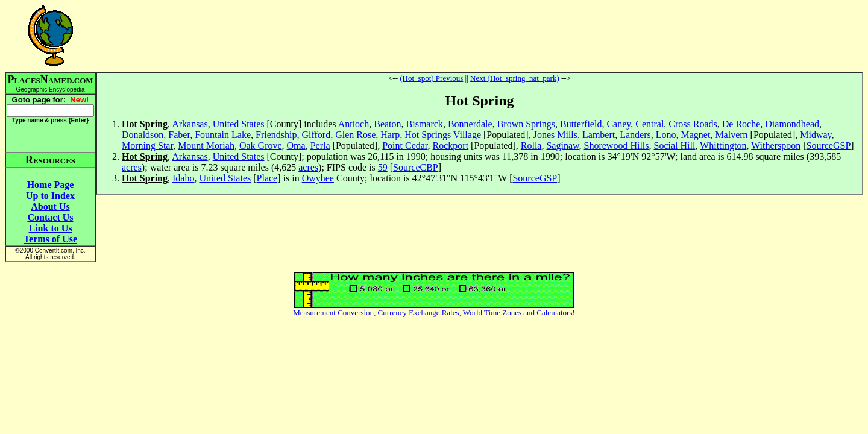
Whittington (723, 146)
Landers (635, 135)
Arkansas (190, 124)
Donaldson (143, 135)
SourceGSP (829, 146)
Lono (666, 135)
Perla (320, 146)
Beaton (387, 124)
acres (132, 167)
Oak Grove (261, 146)
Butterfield (581, 124)
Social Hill (675, 146)
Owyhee (318, 178)
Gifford (316, 135)
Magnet (696, 135)
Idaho (183, 178)
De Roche (741, 124)
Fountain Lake (223, 135)
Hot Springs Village (443, 135)
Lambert (599, 135)
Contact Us (51, 217)
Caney (618, 124)
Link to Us (50, 228)
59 (383, 167)
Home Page (51, 185)
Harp (390, 135)
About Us (50, 206)
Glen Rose (355, 135)
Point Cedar (405, 146)
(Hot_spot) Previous (431, 78)
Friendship (276, 135)
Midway (816, 135)
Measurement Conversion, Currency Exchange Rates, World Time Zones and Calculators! (434, 313)
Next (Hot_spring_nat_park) (515, 78)
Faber (179, 135)
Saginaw (562, 146)
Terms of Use (50, 239)
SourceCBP (416, 167)
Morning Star (147, 146)
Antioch (354, 124)
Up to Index (50, 196)
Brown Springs (526, 124)
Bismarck (425, 124)
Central (649, 124)
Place (267, 178)
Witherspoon (776, 146)
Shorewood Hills (617, 146)
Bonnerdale (470, 124)
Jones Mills (555, 135)
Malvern (731, 135)
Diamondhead (792, 124)
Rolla (531, 146)
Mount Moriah (206, 146)
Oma (296, 146)
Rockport (451, 146)
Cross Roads (693, 124)
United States (239, 124)
